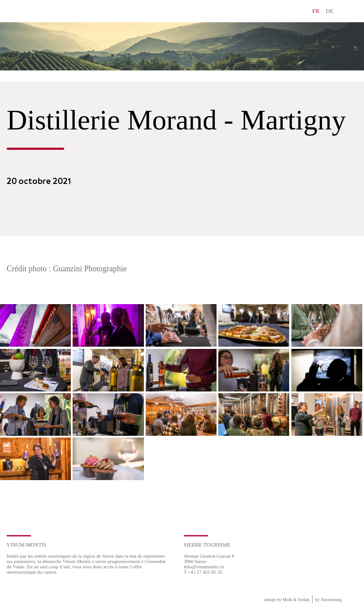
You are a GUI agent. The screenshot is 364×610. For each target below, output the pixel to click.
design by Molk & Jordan (287, 600)
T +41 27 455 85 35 (203, 572)
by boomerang (329, 600)
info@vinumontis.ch (204, 567)
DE (330, 11)
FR (316, 11)
